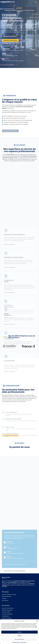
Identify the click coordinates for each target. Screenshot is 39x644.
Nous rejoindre (5, 601)
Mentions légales (23, 642)
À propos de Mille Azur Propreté (9, 595)
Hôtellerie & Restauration (7, 610)
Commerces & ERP (6, 612)
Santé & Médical (5, 616)
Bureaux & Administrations (8, 608)
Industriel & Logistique (7, 618)
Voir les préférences (20, 639)
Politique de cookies (16, 642)
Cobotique (4, 598)
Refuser (20, 636)
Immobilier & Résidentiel (7, 614)
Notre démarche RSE (6, 597)
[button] (37, 621)
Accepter (20, 632)
